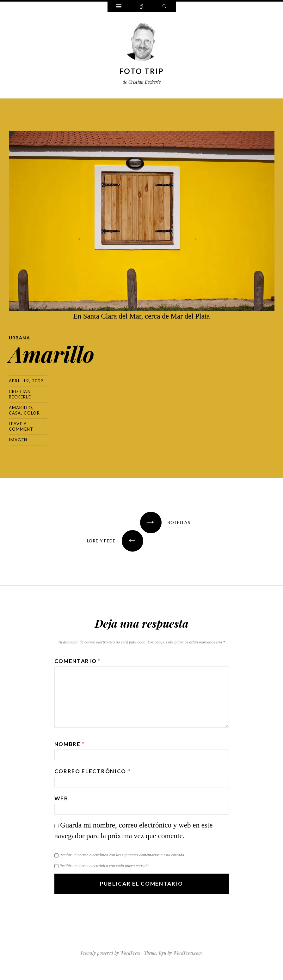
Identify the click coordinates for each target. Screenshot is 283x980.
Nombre (70, 744)
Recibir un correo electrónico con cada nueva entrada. (105, 866)
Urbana (19, 338)
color (32, 413)
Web (61, 798)
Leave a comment (21, 426)
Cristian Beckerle (20, 394)
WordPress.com (188, 953)
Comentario (78, 661)
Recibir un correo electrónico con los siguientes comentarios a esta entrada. (122, 855)
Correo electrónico (92, 771)
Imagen (18, 440)
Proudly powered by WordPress (110, 953)
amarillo (21, 408)
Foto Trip (141, 71)
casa (15, 413)
